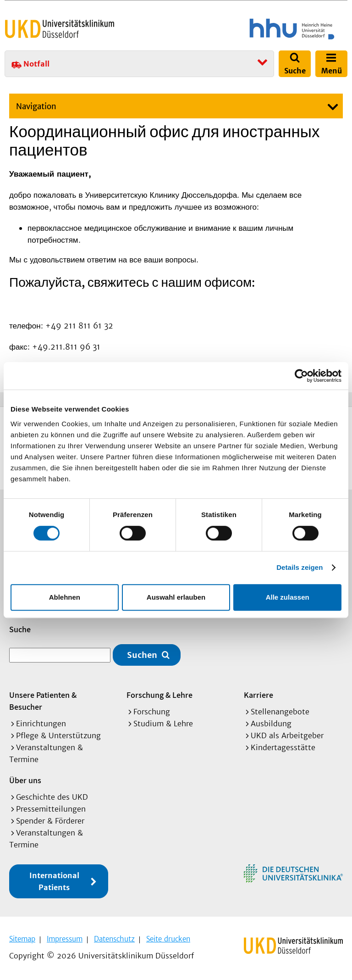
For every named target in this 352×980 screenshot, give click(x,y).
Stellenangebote (280, 712)
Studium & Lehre (163, 724)
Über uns (25, 780)
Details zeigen (300, 567)
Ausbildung (271, 724)
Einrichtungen (41, 724)
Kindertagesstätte (283, 747)
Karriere (258, 695)
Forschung (152, 712)
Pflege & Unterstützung (58, 735)
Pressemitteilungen (51, 809)
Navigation (36, 106)
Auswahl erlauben (176, 597)
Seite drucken (168, 939)
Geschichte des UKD (52, 797)
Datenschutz (114, 939)
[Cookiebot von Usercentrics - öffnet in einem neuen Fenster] (301, 376)
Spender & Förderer (50, 821)
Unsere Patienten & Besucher (43, 701)
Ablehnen (65, 597)
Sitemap (22, 939)
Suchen (142, 655)
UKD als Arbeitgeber (287, 735)
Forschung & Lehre (159, 695)
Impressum (65, 939)
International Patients (54, 881)
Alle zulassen (288, 597)
